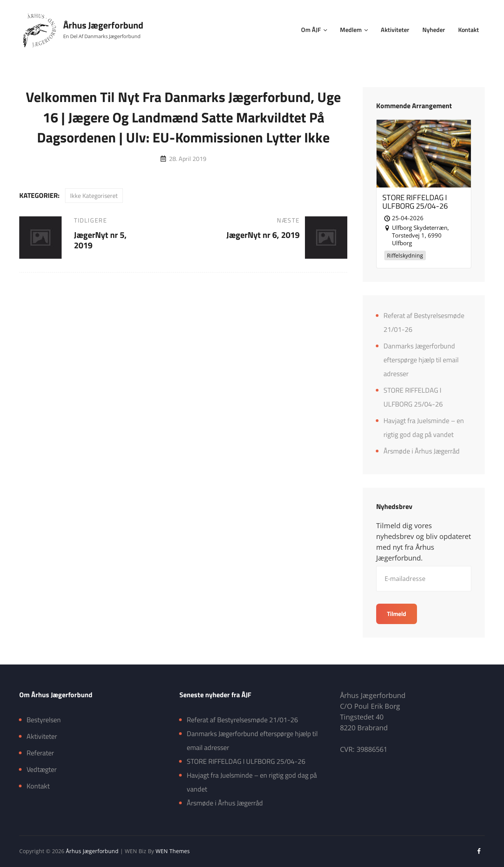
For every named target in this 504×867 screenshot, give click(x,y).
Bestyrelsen (44, 720)
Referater (40, 753)
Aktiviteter (395, 30)
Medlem (355, 30)
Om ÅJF (315, 30)
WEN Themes (173, 851)
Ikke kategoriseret (94, 196)
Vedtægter (42, 769)
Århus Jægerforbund (103, 25)
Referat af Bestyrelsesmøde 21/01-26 (242, 720)
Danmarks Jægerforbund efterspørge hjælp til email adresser (421, 360)
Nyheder (434, 30)
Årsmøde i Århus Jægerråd (422, 451)
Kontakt (469, 30)
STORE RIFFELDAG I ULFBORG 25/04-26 (246, 761)
